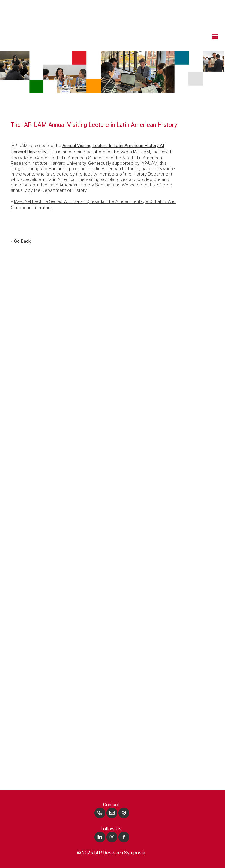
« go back (21, 241)
